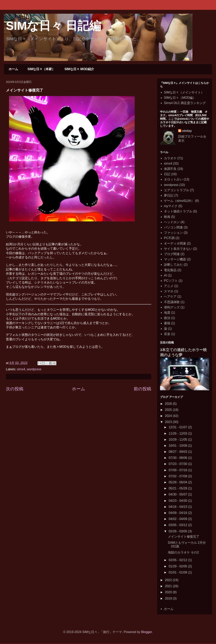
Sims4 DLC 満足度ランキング (185, 103)
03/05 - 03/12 (178, 525)
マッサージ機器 (175, 259)
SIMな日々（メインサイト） (184, 92)
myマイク (171, 206)
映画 (167, 217)
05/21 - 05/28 (178, 488)
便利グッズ (172, 307)
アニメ (169, 286)
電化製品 (170, 270)
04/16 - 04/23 (178, 507)
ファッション (173, 233)
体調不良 (170, 169)
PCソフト (171, 281)
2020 (169, 592)
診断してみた (173, 265)
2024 (169, 416)
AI (165, 275)
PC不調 (169, 238)
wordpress (34, 369)
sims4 (21, 369)
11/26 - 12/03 (178, 433)
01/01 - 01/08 (178, 572)
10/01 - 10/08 (178, 446)
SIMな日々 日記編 (53, 26)
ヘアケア (170, 297)
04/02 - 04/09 (178, 519)
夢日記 (169, 195)
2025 (169, 410)
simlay (187, 131)
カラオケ (170, 158)
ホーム (13, 69)
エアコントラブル (177, 190)
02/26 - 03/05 (178, 531)
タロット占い (173, 179)
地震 (167, 313)
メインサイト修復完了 (184, 537)
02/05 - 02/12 (178, 560)
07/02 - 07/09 (178, 476)
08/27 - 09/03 (178, 452)
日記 (167, 174)
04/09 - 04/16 (178, 513)
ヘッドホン (172, 222)
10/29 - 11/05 (178, 440)
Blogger (146, 632)
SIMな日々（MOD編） (180, 98)
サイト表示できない (178, 249)
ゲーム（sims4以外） (179, 201)
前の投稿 (142, 389)
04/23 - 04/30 (178, 501)
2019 (169, 598)
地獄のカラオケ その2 (183, 552)
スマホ (169, 291)
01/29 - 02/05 (178, 566)
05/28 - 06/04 (178, 482)
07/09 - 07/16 (178, 470)
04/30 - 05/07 (178, 494)
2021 (169, 586)
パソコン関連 (173, 227)
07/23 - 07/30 (178, 464)
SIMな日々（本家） (41, 69)
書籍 (167, 323)
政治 (167, 318)
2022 (169, 580)
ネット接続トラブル (178, 211)
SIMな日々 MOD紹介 (79, 69)
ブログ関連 (172, 254)
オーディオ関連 (175, 243)
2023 (169, 422)
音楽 (167, 334)
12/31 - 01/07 (178, 427)
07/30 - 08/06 (178, 458)
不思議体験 (172, 302)
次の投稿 (15, 389)
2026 (169, 404)
